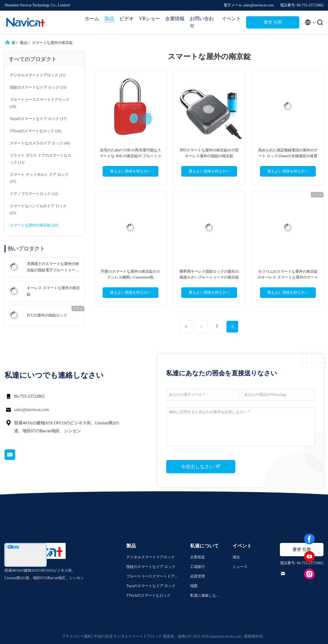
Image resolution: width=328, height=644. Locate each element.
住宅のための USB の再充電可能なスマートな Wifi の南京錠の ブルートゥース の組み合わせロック (131, 156)
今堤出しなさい (201, 466)
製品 (109, 19)
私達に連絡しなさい (205, 596)
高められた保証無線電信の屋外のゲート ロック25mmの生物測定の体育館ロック (288, 156)
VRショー (150, 19)
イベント (231, 19)
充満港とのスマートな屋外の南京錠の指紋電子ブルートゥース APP (53, 268)
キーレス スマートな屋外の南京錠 (53, 291)
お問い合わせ (202, 22)
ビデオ (127, 19)
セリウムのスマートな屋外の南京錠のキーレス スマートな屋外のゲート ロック (288, 277)
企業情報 (175, 19)
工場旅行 (197, 567)
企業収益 (197, 557)
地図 (194, 586)
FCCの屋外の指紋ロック (47, 315)
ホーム (92, 19)
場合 (236, 557)
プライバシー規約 (77, 636)
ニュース (240, 567)
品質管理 (197, 576)
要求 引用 (273, 22)
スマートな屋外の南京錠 (52, 43)
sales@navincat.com (32, 410)
